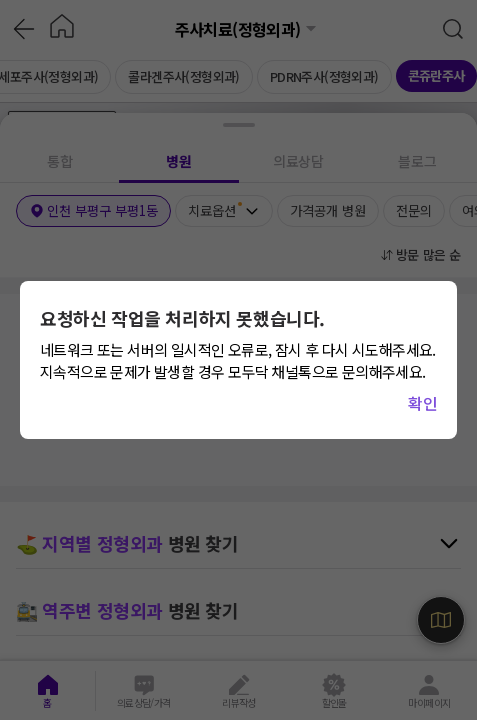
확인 (422, 403)
